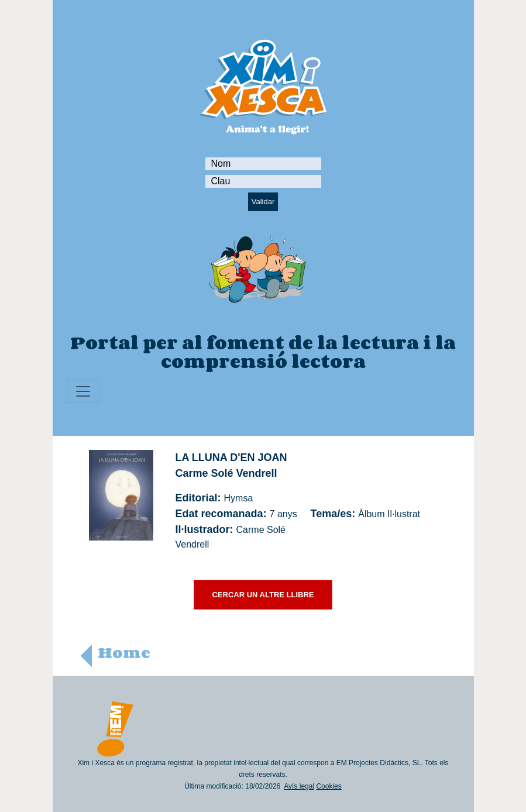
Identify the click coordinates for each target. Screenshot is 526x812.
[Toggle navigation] (83, 391)
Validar (263, 202)
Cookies (329, 786)
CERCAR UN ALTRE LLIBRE (263, 595)
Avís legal (299, 786)
